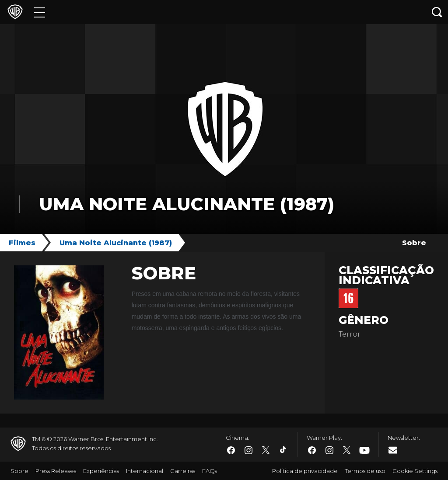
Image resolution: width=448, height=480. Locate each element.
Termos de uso (365, 471)
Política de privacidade (305, 471)
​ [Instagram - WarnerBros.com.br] (248, 450)
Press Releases (56, 471)
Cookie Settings (415, 471)
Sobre (414, 243)
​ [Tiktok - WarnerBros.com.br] (283, 450)
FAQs (210, 471)
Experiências (101, 471)
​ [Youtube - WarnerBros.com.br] (364, 450)
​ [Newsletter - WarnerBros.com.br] (393, 450)
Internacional (145, 471)
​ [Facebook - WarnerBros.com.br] (231, 450)
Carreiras (183, 471)
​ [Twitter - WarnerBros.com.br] (266, 450)
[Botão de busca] (437, 12)
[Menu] (40, 12)
